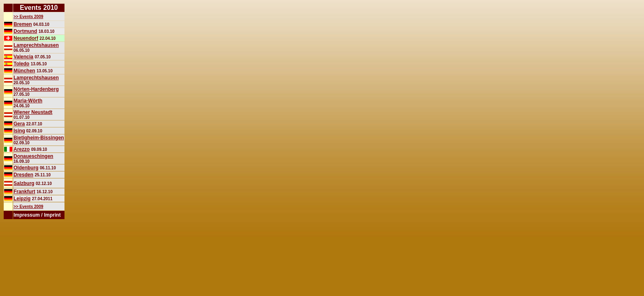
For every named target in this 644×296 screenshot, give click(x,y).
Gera (19, 124)
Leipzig (22, 199)
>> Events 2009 (28, 17)
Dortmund (25, 31)
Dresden (23, 175)
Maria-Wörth (28, 101)
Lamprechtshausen (36, 45)
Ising (19, 131)
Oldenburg (26, 168)
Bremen (23, 24)
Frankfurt (24, 192)
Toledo (21, 64)
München (24, 71)
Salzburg (24, 183)
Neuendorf (26, 38)
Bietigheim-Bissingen (39, 138)
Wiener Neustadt (33, 112)
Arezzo (22, 149)
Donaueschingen (33, 156)
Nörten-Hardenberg (36, 89)
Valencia (23, 57)
